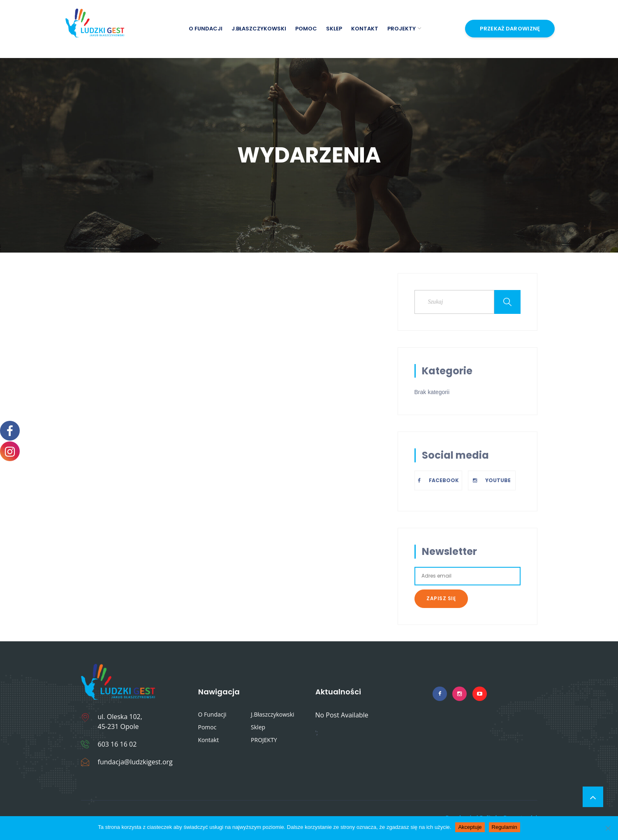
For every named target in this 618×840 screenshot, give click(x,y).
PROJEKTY (404, 29)
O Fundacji (206, 29)
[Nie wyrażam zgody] (608, 828)
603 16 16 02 (117, 744)
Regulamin (505, 827)
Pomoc (306, 29)
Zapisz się (441, 598)
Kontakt (365, 29)
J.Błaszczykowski (259, 29)
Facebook (438, 480)
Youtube (492, 480)
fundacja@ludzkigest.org (135, 762)
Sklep (334, 29)
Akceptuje (470, 827)
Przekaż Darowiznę (510, 29)
